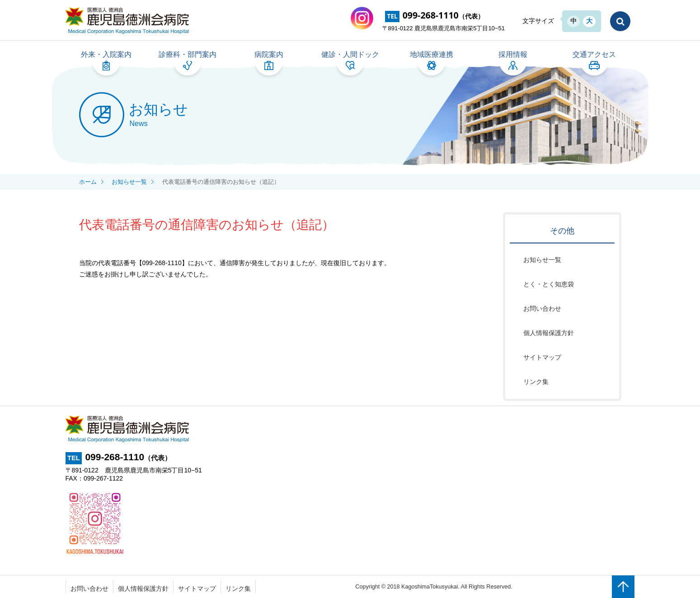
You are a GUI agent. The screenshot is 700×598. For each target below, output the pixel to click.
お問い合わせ (542, 308)
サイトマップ (542, 357)
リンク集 (536, 382)
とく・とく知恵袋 (549, 284)
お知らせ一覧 (542, 260)
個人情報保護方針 (549, 333)
